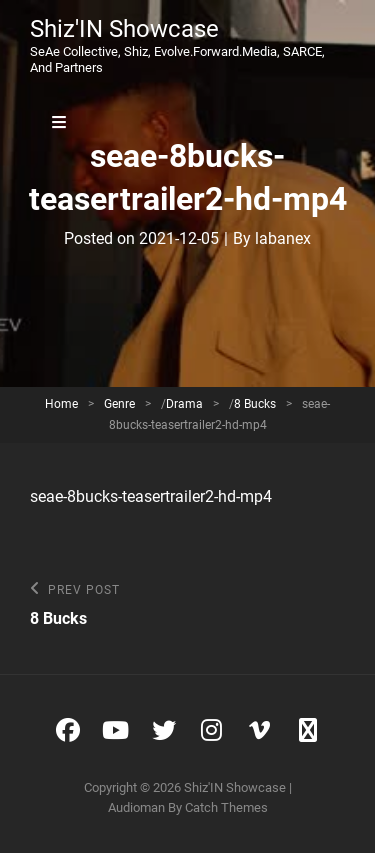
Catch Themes (226, 807)
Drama (184, 404)
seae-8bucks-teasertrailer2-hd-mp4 (151, 496)
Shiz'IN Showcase (124, 29)
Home (61, 404)
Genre (119, 404)
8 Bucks (255, 404)
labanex (283, 238)
